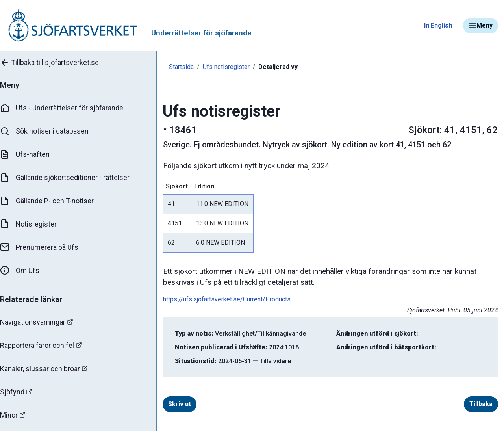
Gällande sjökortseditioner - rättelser (71, 178)
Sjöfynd (22, 392)
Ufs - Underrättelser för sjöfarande (68, 108)
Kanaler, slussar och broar (50, 369)
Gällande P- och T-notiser (53, 201)
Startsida (172, 67)
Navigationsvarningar (43, 322)
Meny (481, 26)
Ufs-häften (31, 154)
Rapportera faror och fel (47, 345)
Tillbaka (481, 404)
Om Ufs (26, 271)
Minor (19, 415)
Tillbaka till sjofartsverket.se (56, 63)
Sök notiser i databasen (51, 131)
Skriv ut (170, 404)
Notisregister (35, 224)
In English (438, 25)
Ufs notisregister (217, 67)
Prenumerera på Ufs (45, 247)
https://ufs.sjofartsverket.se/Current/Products (218, 299)
